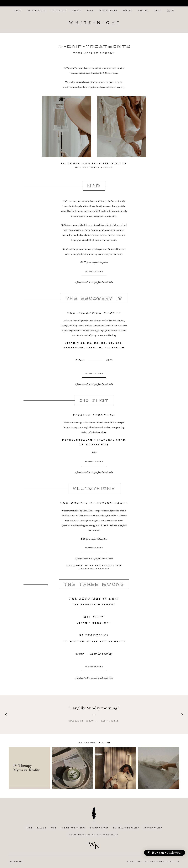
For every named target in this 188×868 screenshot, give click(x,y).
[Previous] (6, 715)
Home (29, 828)
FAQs (90, 10)
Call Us (42, 828)
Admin (134, 861)
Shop (158, 10)
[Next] (182, 715)
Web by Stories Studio (159, 861)
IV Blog (128, 10)
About (18, 10)
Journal (144, 10)
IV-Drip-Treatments (73, 828)
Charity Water (108, 10)
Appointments (37, 10)
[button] (165, 853)
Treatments (59, 10)
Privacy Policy (153, 828)
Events (77, 10)
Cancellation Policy (126, 828)
